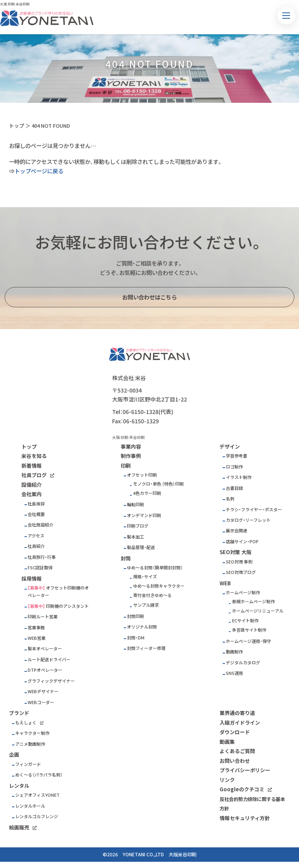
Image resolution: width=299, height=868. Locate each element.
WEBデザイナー (43, 691)
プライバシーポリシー (245, 770)
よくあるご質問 (237, 751)
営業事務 (36, 628)
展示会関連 (237, 531)
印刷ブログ (138, 526)
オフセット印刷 (142, 475)
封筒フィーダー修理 (146, 648)
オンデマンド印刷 (144, 515)
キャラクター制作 (32, 733)
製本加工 (135, 537)
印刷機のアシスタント (67, 606)
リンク (227, 780)
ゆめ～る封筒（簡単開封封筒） (155, 568)
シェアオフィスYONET (37, 795)
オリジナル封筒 (142, 627)
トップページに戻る (39, 171)
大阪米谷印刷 (183, 854)
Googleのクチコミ (242, 789)
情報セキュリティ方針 (245, 818)
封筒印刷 (135, 616)
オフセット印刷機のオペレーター (58, 592)
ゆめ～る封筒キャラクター (159, 586)
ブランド (19, 713)
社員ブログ (34, 475)
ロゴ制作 (234, 467)
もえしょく (26, 723)
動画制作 (234, 652)
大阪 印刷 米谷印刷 (15, 4)
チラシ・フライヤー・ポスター (254, 510)
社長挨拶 (36, 504)
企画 (14, 754)
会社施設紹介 (40, 525)
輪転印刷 (135, 504)
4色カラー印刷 (147, 493)
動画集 (227, 742)
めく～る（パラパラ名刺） (39, 775)
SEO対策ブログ (241, 572)
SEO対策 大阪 (236, 552)
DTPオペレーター (45, 670)
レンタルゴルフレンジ (37, 816)
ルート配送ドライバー (49, 659)
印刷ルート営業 (43, 617)
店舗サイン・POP (242, 541)
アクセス (36, 536)
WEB (225, 583)
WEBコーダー (41, 702)
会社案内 (32, 494)
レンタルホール (30, 806)
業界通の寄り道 (237, 713)
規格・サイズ (145, 577)
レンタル (19, 786)
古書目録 (234, 488)
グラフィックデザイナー (51, 681)
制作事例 (131, 456)
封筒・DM (136, 638)
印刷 (126, 466)
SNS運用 (234, 673)
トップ (17, 126)
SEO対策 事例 (239, 562)
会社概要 (36, 514)
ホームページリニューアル (258, 611)
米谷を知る (34, 456)
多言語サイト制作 (249, 630)
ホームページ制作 (243, 592)
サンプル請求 (146, 605)
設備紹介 (32, 485)
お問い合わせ (235, 761)
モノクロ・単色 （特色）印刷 (158, 484)
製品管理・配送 (141, 547)
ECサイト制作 (245, 621)
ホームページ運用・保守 (248, 641)
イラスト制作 (239, 477)
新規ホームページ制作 (253, 601)
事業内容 (131, 446)
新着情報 (32, 466)
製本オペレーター (45, 649)
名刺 (230, 499)
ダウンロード (235, 732)
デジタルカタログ (243, 663)
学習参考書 (237, 456)
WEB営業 (37, 638)
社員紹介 (36, 546)
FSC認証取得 (40, 568)
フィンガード (28, 764)
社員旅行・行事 (42, 557)
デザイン (230, 446)
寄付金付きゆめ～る (152, 595)
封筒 (126, 558)
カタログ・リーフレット (248, 520)
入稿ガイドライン (240, 723)
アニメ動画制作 (30, 744)
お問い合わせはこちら (149, 297)
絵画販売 (19, 827)
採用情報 (32, 578)
